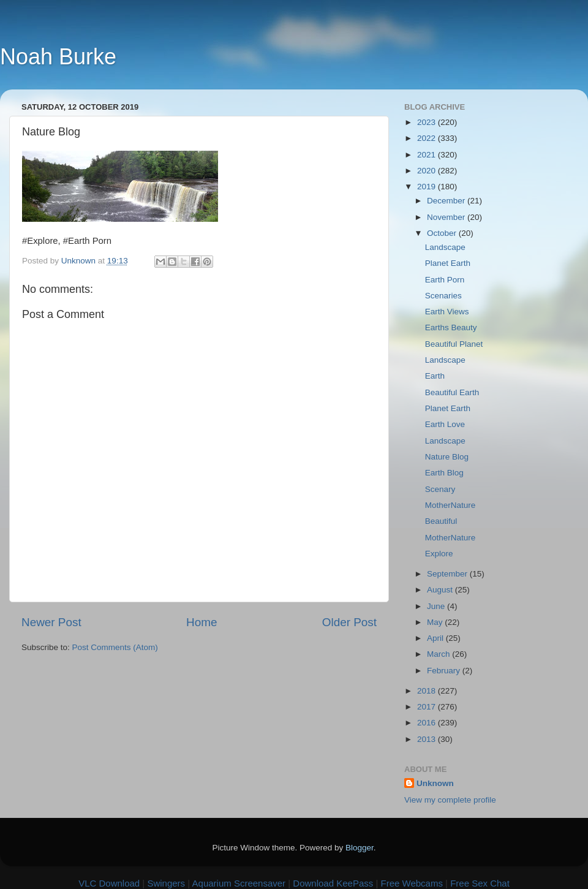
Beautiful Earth (452, 392)
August (441, 590)
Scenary (440, 489)
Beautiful (441, 521)
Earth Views (447, 312)
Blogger (360, 848)
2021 (428, 155)
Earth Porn (445, 280)
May (436, 622)
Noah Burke (58, 57)
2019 (428, 187)
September (448, 574)
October (443, 233)
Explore (439, 554)
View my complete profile (450, 800)
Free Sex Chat (480, 883)
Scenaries (443, 296)
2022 (428, 138)
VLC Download (109, 883)
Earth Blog (444, 473)
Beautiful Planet (454, 344)
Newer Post (51, 622)
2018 (428, 691)
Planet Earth (448, 263)
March (439, 654)
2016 (428, 723)
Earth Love (445, 424)
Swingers (166, 883)
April (436, 638)
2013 (428, 739)
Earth (435, 376)
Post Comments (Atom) (115, 647)
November (447, 217)
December (447, 201)
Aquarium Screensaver (239, 883)
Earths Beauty (451, 327)
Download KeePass (333, 883)
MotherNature (450, 505)
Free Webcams (412, 883)
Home (202, 622)
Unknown (435, 783)
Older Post (349, 622)
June (437, 606)
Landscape (445, 247)
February (445, 671)
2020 (428, 171)
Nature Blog (447, 457)
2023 (428, 122)
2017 (428, 707)
